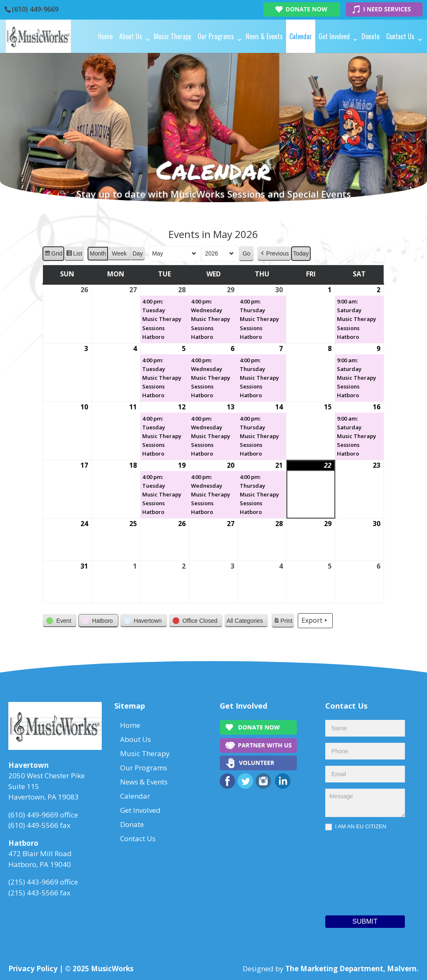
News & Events (264, 36)
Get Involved (334, 36)
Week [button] (120, 253)
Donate (370, 36)
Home (105, 36)
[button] (274, 254)
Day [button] (138, 253)
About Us (131, 36)
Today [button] (301, 253)
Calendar (301, 36)
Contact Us (400, 36)
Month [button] (98, 253)
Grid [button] (53, 255)
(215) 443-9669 (33, 882)
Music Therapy (172, 36)
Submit (365, 921)
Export (316, 621)
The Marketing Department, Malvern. (352, 969)
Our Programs (216, 36)
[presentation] (359, 871)
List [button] (74, 255)
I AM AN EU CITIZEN (356, 827)
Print (283, 622)
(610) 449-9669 (35, 9)
